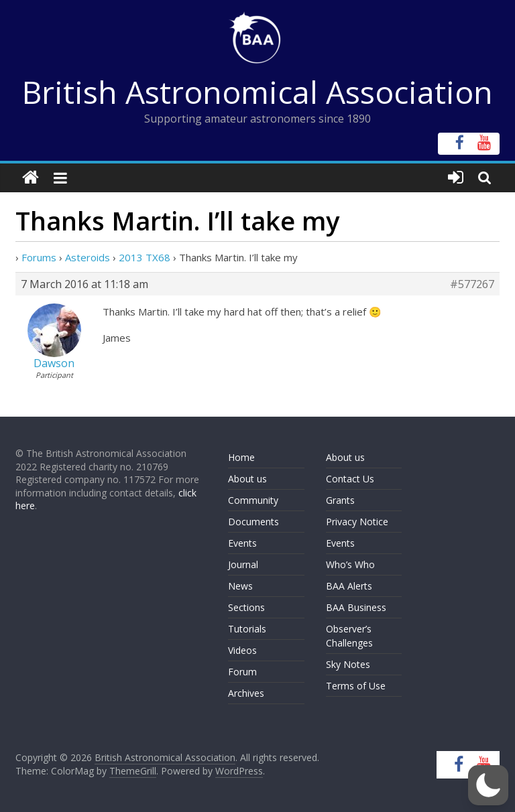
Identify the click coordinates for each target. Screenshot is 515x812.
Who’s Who (350, 564)
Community (253, 500)
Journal (243, 564)
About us (247, 479)
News (240, 586)
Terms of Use (356, 686)
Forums (39, 257)
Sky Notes (348, 664)
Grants (340, 500)
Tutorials (247, 629)
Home (241, 457)
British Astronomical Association (257, 92)
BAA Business (356, 607)
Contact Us (350, 479)
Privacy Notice (357, 522)
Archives (246, 693)
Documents (253, 522)
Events (242, 543)
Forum (242, 672)
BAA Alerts (349, 586)
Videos (242, 650)
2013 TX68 (145, 257)
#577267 (472, 284)
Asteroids (88, 257)
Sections (246, 607)
